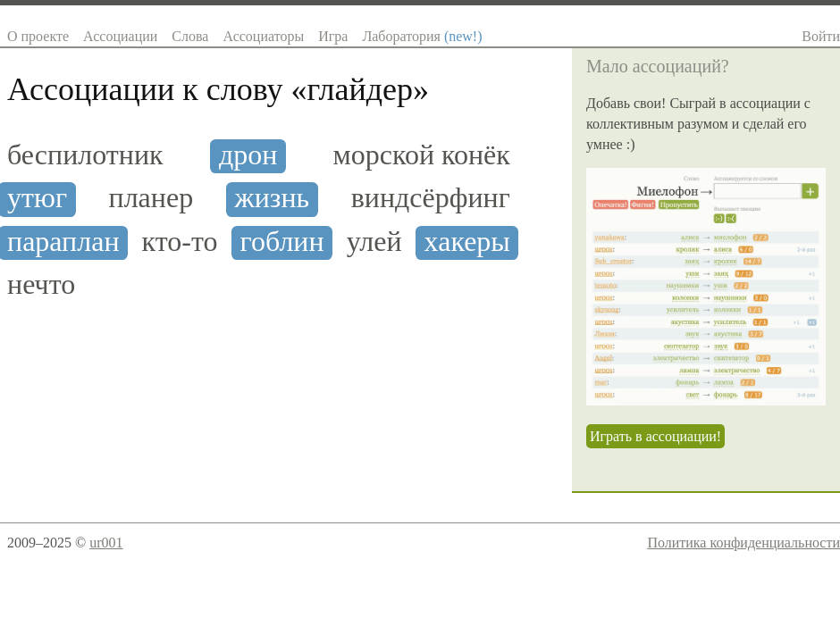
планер (151, 198)
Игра (333, 36)
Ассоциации (120, 36)
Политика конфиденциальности (743, 543)
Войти (821, 36)
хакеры (467, 242)
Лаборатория (422, 36)
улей (374, 242)
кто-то (180, 242)
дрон (248, 155)
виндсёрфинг (431, 198)
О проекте (38, 36)
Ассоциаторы (263, 36)
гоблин (282, 242)
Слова (190, 36)
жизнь (273, 198)
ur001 (106, 543)
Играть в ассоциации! (655, 436)
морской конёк (422, 155)
